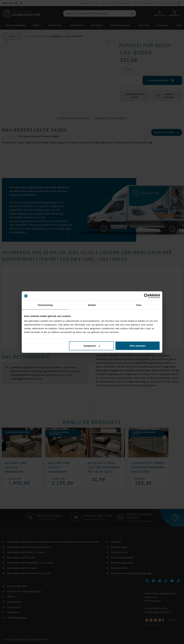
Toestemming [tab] (45, 305)
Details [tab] (92, 305)
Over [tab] (139, 305)
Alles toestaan (138, 346)
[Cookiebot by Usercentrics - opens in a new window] (146, 296)
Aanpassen (92, 346)
